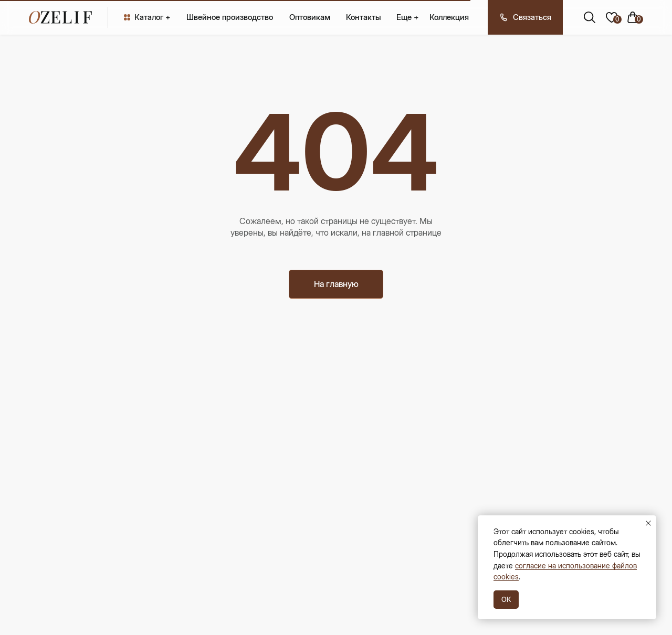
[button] (525, 17)
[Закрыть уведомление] (648, 523)
